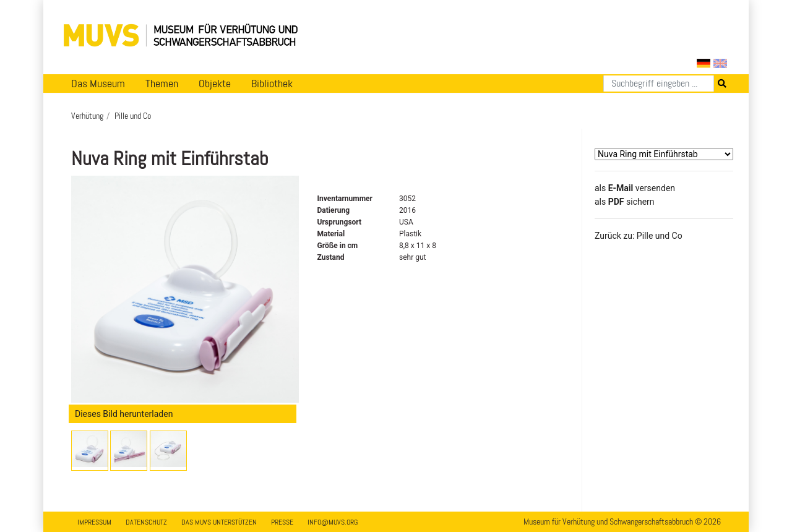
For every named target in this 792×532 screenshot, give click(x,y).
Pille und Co (133, 116)
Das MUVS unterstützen (219, 522)
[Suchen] (659, 84)
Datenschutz (146, 522)
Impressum (94, 522)
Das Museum (98, 84)
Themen (162, 84)
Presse (282, 522)
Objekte (215, 84)
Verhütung (87, 116)
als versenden (635, 188)
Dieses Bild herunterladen (124, 414)
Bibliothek (272, 84)
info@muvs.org (333, 522)
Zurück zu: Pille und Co (639, 236)
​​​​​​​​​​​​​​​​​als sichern (625, 202)
